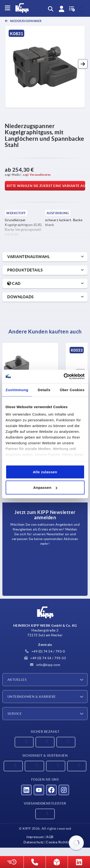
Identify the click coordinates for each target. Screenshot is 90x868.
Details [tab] (44, 390)
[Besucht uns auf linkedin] (26, 790)
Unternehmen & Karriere (32, 697)
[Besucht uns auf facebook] (51, 790)
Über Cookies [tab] (72, 390)
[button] (83, 64)
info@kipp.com (45, 665)
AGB (50, 837)
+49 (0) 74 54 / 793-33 (45, 658)
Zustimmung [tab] (17, 390)
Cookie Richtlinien (61, 842)
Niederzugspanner (26, 21)
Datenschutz (34, 842)
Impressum (35, 837)
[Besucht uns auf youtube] (39, 790)
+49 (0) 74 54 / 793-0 (45, 651)
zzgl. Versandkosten (37, 175)
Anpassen (45, 488)
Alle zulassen (45, 472)
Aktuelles (17, 680)
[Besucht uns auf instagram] (64, 790)
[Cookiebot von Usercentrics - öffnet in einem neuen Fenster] (64, 377)
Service (15, 714)
